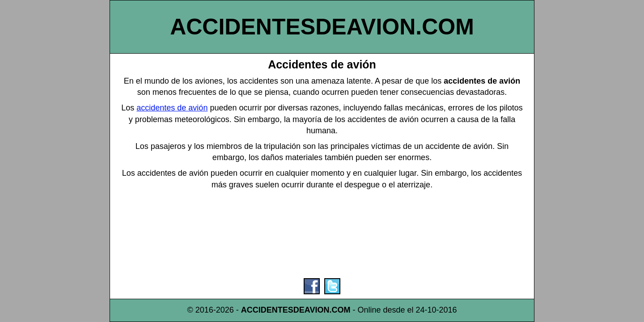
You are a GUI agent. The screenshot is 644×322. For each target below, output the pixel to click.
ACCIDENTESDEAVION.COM (322, 27)
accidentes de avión (172, 108)
